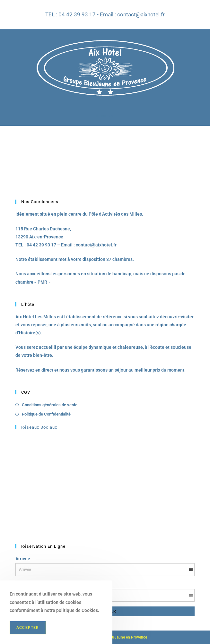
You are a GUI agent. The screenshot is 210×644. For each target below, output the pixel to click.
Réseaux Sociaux (39, 427)
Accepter (28, 628)
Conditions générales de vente (50, 405)
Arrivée (23, 559)
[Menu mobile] (105, 116)
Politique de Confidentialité (46, 414)
